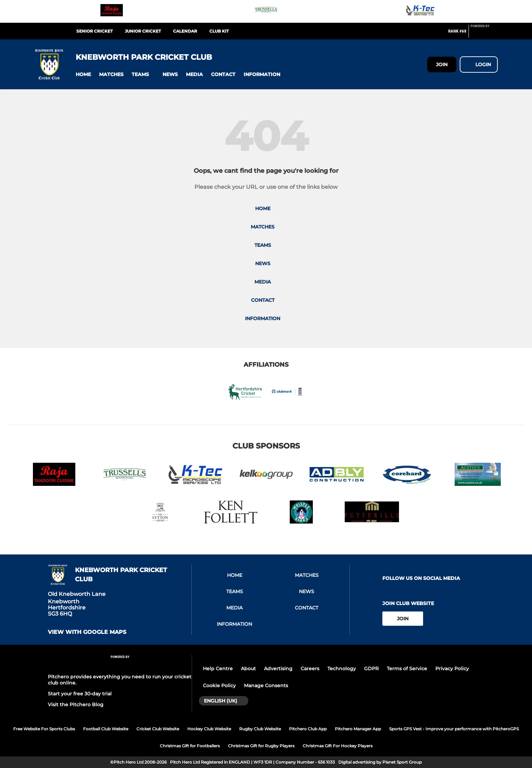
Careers (310, 669)
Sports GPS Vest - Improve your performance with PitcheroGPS (454, 729)
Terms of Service (407, 669)
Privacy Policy (452, 669)
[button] (83, 75)
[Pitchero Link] (484, 34)
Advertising (278, 669)
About (248, 669)
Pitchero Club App (308, 729)
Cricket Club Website (158, 729)
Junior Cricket (143, 31)
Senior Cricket (94, 31)
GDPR (371, 669)
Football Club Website (106, 729)
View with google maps (87, 632)
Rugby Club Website (260, 729)
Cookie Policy (219, 685)
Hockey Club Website (209, 729)
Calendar (185, 31)
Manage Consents (266, 685)
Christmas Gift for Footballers (190, 746)
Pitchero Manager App (358, 729)
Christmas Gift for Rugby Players (261, 746)
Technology (342, 669)
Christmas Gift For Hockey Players (338, 746)
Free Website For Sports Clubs (44, 729)
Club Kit (219, 31)
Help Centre (218, 669)
